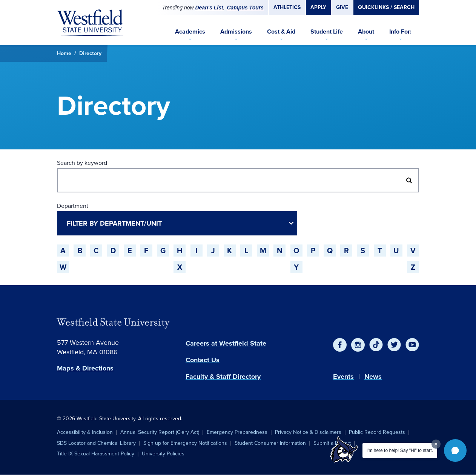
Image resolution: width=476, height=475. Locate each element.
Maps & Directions (85, 368)
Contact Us (203, 360)
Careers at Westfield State (226, 343)
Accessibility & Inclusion (85, 432)
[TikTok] (376, 345)
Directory (90, 53)
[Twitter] (394, 345)
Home (64, 53)
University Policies (163, 454)
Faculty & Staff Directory (223, 377)
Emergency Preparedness (237, 432)
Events (343, 377)
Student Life (327, 32)
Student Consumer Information (270, 443)
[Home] (90, 23)
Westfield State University (113, 322)
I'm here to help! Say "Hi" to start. (400, 450)
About (366, 32)
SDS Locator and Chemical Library (96, 443)
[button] (455, 450)
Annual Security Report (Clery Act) (160, 432)
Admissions (236, 32)
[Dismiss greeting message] (436, 444)
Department (73, 206)
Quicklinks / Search (386, 7)
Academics (190, 32)
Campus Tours (246, 8)
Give (342, 7)
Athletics (287, 7)
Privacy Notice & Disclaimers (308, 432)
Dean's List (209, 8)
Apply (318, 7)
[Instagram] (358, 345)
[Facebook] (340, 345)
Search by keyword (82, 163)
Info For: (400, 32)
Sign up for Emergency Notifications (185, 443)
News (373, 377)
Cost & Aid (281, 32)
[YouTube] (412, 345)
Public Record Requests (377, 432)
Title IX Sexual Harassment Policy (96, 454)
